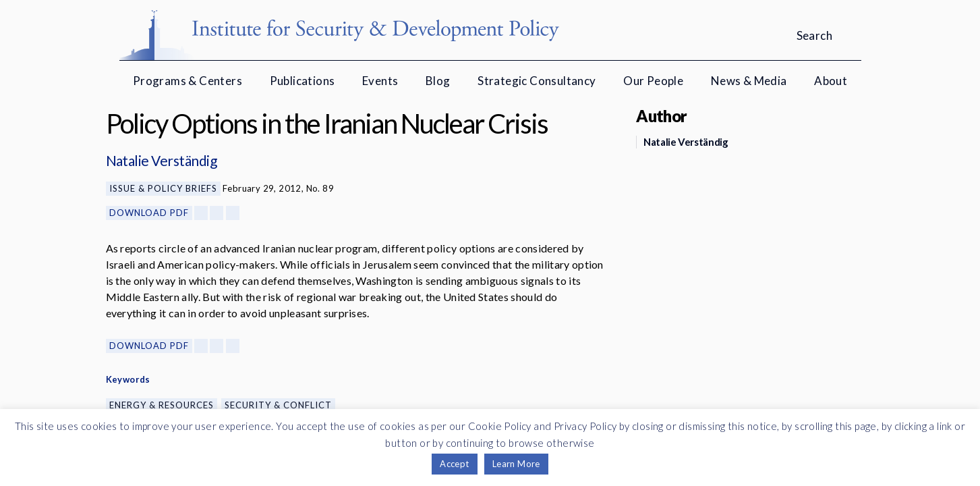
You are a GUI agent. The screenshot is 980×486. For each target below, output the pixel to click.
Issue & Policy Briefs (163, 188)
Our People (653, 81)
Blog (438, 81)
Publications (302, 81)
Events (380, 81)
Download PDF (149, 213)
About (831, 81)
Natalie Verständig (162, 160)
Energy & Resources (162, 405)
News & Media (749, 81)
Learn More (516, 464)
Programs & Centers (188, 81)
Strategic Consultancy (537, 81)
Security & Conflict (278, 405)
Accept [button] (454, 464)
